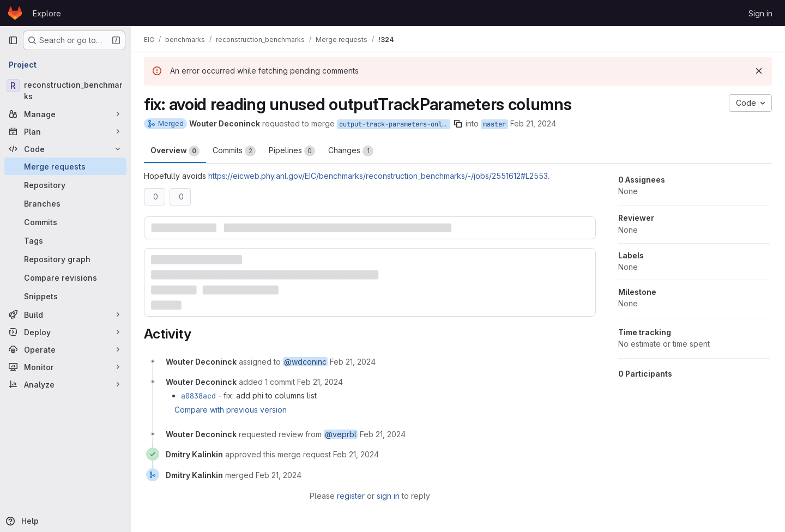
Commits (234, 151)
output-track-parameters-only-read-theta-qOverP (395, 124)
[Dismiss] (759, 71)
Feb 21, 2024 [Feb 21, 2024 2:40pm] (533, 123)
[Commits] (65, 222)
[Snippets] (65, 296)
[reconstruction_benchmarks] (65, 90)
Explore (47, 13)
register (351, 496)
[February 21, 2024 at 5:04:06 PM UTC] (356, 454)
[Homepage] (15, 13)
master (494, 124)
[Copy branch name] (458, 124)
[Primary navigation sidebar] (13, 40)
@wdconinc (305, 362)
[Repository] (65, 185)
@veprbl (341, 434)
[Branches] (65, 203)
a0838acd (198, 396)
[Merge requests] (65, 166)
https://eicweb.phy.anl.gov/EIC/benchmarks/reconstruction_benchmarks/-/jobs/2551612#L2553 (378, 176)
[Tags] (65, 240)
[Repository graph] (65, 259)
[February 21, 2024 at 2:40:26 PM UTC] (353, 362)
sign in (388, 496)
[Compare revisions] (65, 277)
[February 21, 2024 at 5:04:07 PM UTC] (279, 475)
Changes (351, 151)
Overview (175, 151)
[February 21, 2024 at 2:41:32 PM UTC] (320, 382)
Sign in (760, 13)
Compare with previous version (231, 410)
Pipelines (292, 151)
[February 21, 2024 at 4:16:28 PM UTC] (383, 434)
